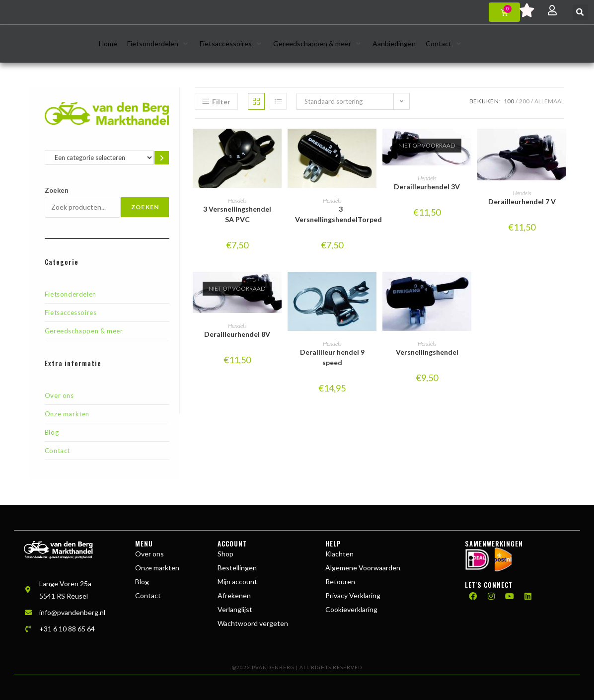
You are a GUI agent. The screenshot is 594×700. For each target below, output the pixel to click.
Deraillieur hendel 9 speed (332, 357)
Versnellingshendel (427, 352)
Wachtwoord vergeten (253, 623)
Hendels (237, 200)
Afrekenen (234, 595)
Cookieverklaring (351, 609)
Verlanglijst (235, 609)
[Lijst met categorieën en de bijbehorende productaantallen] (99, 158)
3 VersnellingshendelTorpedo (341, 214)
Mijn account (237, 582)
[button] (580, 12)
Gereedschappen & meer (84, 331)
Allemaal (549, 101)
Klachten (339, 554)
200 (524, 101)
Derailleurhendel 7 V (522, 201)
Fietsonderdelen (71, 294)
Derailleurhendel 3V (427, 187)
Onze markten (67, 414)
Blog (52, 432)
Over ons (59, 395)
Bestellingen (237, 568)
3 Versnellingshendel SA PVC (237, 214)
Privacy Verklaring (353, 595)
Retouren (340, 582)
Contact (57, 451)
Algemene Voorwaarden (363, 568)
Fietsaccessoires (71, 312)
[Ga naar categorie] (162, 158)
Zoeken (57, 190)
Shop (225, 554)
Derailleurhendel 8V (237, 334)
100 (509, 101)
